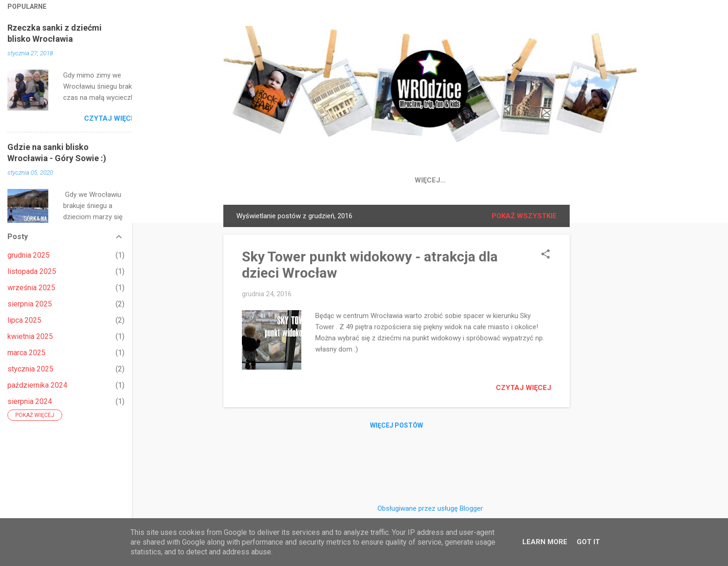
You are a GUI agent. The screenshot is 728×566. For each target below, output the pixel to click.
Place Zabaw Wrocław (439, 180)
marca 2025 (26, 353)
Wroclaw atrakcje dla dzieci (558, 180)
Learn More (545, 542)
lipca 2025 (24, 320)
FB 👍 (333, 180)
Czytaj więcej (523, 390)
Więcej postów (396, 427)
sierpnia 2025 (30, 304)
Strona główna (276, 180)
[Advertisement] (607, 346)
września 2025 (31, 288)
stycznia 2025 (30, 369)
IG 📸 (368, 180)
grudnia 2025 (29, 255)
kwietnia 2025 (30, 336)
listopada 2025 (32, 271)
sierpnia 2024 (30, 401)
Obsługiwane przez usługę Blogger (430, 509)
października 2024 (37, 385)
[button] (546, 257)
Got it (588, 542)
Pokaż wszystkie (524, 218)
